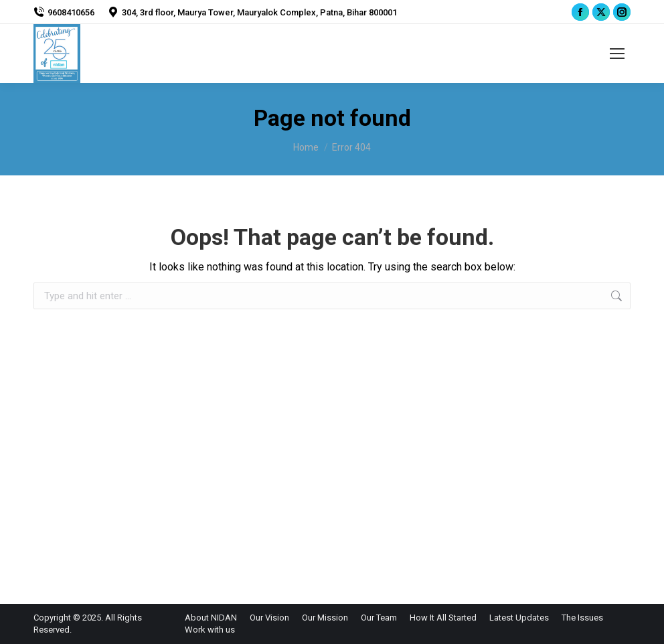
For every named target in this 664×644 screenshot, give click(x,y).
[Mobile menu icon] (617, 54)
